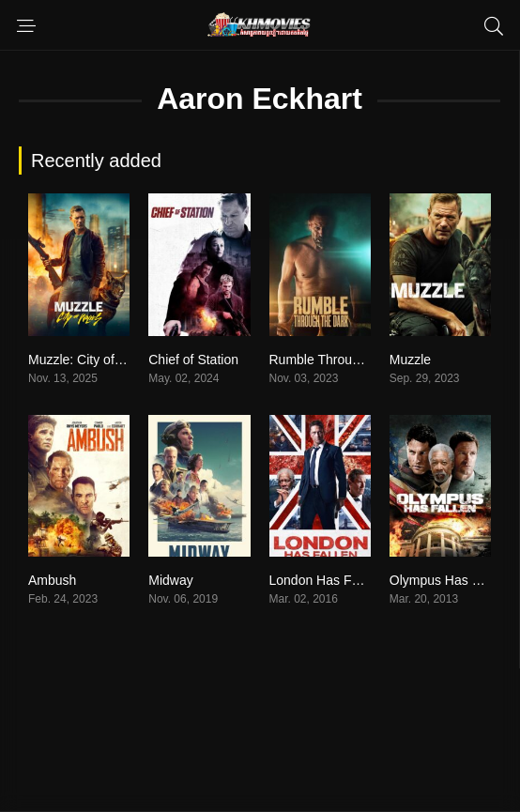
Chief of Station (193, 360)
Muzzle (410, 360)
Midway (170, 580)
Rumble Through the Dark (345, 360)
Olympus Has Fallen (449, 580)
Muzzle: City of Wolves (94, 360)
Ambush (52, 580)
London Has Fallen (325, 580)
